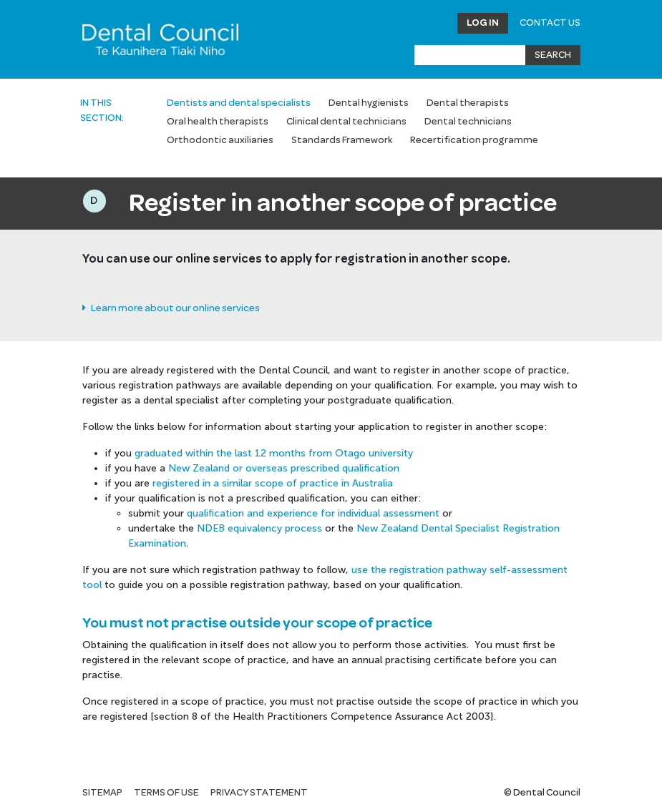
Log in (483, 23)
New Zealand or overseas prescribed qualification (284, 468)
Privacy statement (259, 793)
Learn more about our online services (171, 308)
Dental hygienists (369, 103)
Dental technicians (468, 122)
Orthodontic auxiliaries (220, 140)
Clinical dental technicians (346, 122)
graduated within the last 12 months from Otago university (274, 453)
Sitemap (102, 793)
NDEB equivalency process (259, 528)
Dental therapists (468, 103)
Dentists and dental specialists (239, 103)
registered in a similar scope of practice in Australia (273, 483)
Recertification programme (474, 140)
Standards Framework (342, 140)
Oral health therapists (218, 122)
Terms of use (166, 793)
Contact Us (550, 23)
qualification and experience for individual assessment (313, 513)
